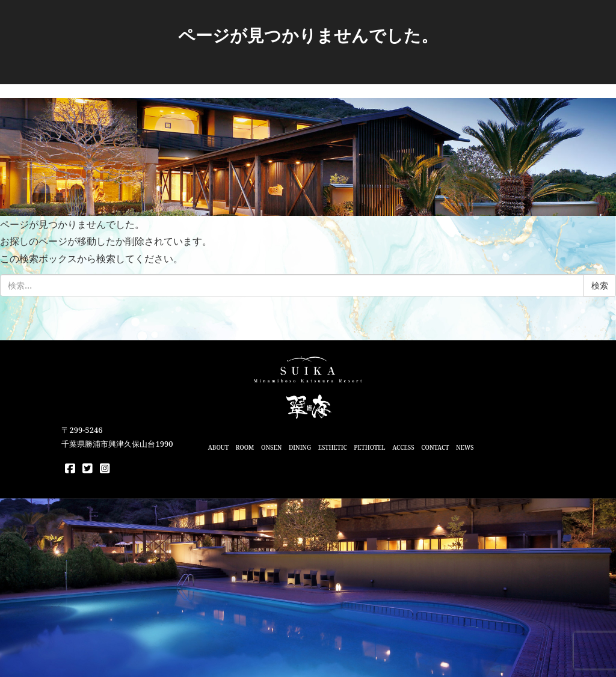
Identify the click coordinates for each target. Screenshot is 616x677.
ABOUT (218, 447)
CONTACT (435, 447)
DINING (300, 447)
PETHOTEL (369, 447)
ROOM (245, 447)
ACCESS (403, 447)
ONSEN (271, 447)
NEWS (465, 447)
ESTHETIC (333, 447)
